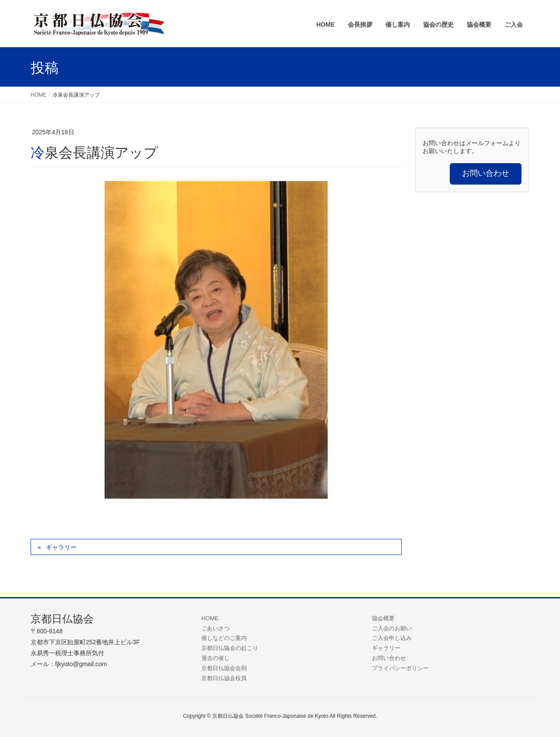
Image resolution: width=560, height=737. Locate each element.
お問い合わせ (389, 658)
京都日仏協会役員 (224, 678)
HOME (210, 618)
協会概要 (383, 618)
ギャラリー (61, 547)
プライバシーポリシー (400, 668)
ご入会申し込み (392, 638)
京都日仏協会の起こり (230, 648)
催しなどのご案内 (224, 638)
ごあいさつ (215, 628)
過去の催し (215, 658)
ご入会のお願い (392, 628)
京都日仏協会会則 (224, 668)
